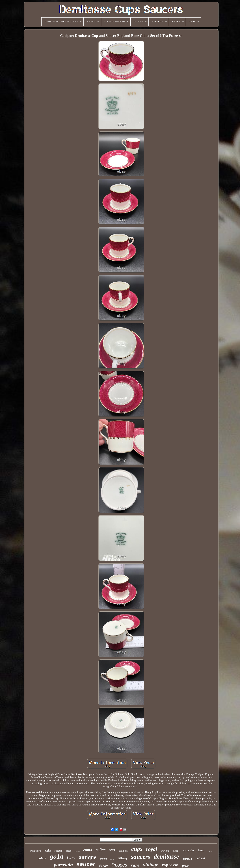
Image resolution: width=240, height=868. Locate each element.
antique (87, 857)
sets (112, 850)
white (48, 851)
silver (176, 851)
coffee (101, 850)
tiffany (123, 858)
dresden (103, 859)
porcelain (63, 865)
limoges (119, 865)
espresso (170, 865)
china (88, 850)
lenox (210, 851)
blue (71, 858)
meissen (187, 859)
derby (103, 866)
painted (200, 858)
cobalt (42, 858)
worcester (188, 850)
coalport (123, 851)
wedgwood (35, 851)
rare (135, 866)
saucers (140, 857)
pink (112, 859)
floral (185, 866)
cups (137, 849)
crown (77, 851)
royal (152, 849)
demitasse (166, 857)
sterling (59, 851)
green (69, 851)
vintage (151, 865)
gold (57, 857)
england (165, 851)
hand (201, 850)
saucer (86, 864)
